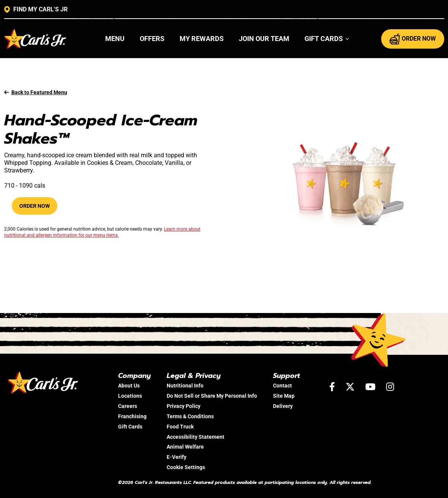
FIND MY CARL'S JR (36, 9)
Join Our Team (264, 39)
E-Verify (177, 457)
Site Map (284, 396)
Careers (128, 406)
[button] (327, 39)
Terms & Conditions (190, 416)
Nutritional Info (185, 386)
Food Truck (180, 427)
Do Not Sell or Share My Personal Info (212, 396)
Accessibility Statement (196, 437)
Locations (130, 396)
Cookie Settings (186, 467)
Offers (152, 39)
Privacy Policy (184, 406)
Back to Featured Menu (36, 92)
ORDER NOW (413, 39)
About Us (129, 386)
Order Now (35, 206)
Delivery (283, 406)
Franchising (132, 416)
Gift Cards (130, 427)
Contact (282, 386)
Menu (115, 39)
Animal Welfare (185, 447)
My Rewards (202, 39)
